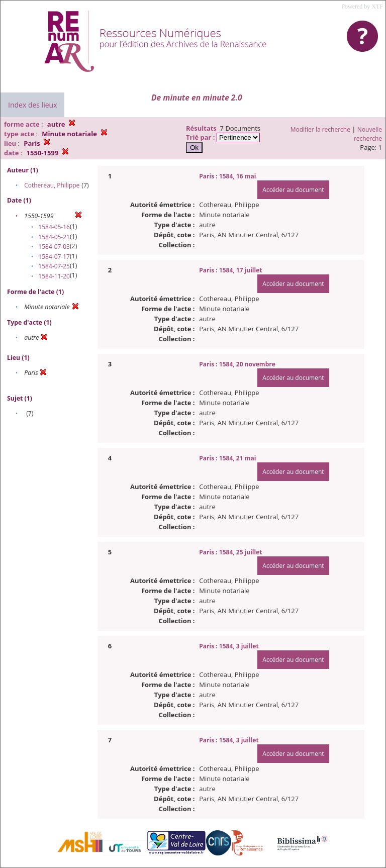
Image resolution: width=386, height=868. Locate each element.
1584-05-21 (54, 237)
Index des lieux (32, 105)
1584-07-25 (54, 266)
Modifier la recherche (320, 129)
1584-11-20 (54, 276)
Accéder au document (293, 190)
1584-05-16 (54, 227)
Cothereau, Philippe (52, 185)
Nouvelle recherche (368, 134)
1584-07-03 (54, 247)
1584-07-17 (54, 257)
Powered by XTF (362, 7)
